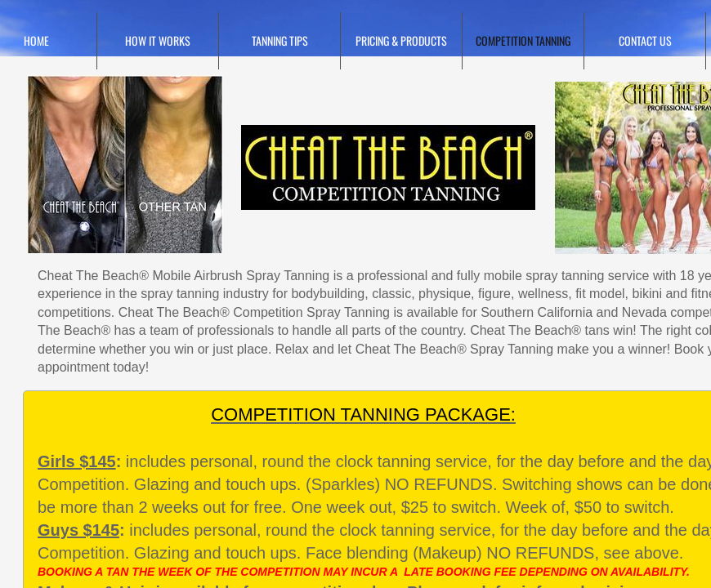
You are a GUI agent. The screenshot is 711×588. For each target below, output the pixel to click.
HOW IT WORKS (158, 40)
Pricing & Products (401, 40)
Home (36, 40)
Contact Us (645, 40)
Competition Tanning (523, 40)
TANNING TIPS (280, 40)
